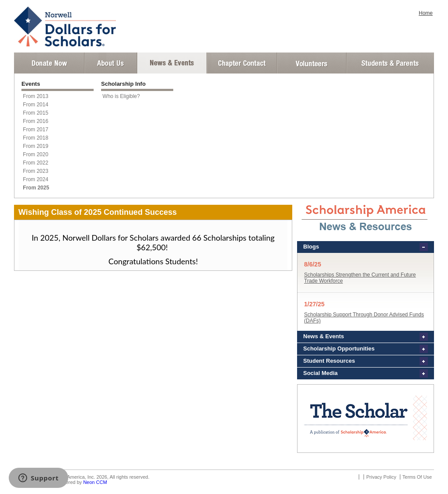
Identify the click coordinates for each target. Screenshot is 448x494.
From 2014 (35, 105)
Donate (49, 63)
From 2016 (35, 121)
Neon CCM (95, 482)
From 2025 (36, 188)
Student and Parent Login (390, 63)
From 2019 (35, 146)
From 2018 (35, 138)
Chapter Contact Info (242, 63)
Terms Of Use (417, 477)
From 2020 (35, 154)
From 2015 (35, 113)
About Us (111, 63)
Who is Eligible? (121, 96)
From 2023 (35, 171)
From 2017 (35, 130)
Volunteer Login (311, 63)
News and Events (172, 63)
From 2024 (35, 179)
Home (426, 13)
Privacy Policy (381, 477)
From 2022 (35, 163)
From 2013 (35, 96)
